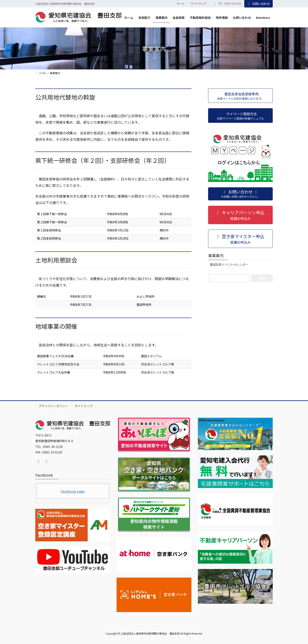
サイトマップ (198, 3)
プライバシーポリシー (53, 406)
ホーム (181, 3)
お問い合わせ (259, 4)
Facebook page (73, 491)
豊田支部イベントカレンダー (229, 264)
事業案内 (216, 255)
